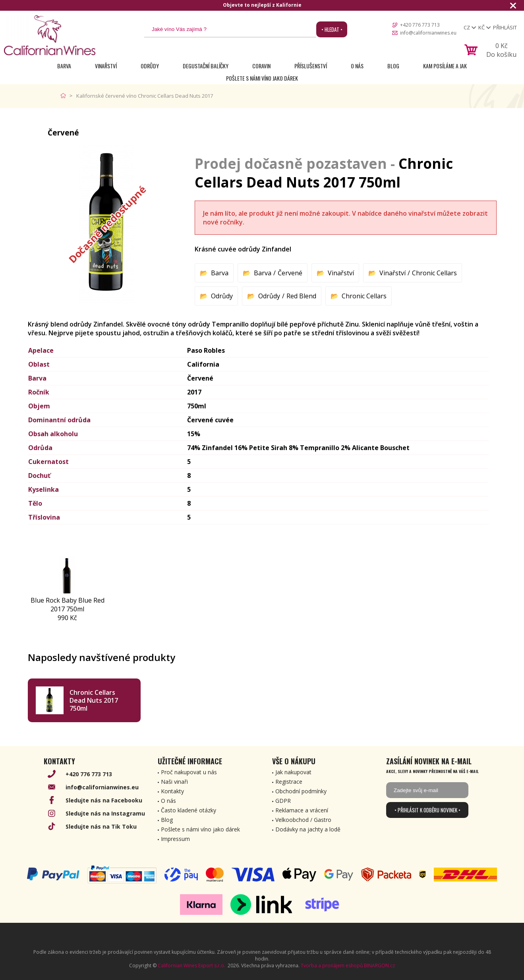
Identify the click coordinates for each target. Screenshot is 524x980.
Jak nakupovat (293, 772)
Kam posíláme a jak (445, 66)
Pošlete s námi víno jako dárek (262, 78)
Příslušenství (311, 66)
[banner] (50, 35)
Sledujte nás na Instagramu (105, 813)
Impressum (175, 839)
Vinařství (106, 66)
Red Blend (301, 296)
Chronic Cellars (434, 273)
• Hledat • (332, 29)
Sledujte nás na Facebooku (104, 800)
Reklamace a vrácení (302, 810)
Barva (64, 66)
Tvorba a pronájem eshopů (332, 966)
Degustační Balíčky (206, 66)
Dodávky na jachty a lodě (308, 829)
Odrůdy (150, 66)
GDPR (283, 801)
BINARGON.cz (379, 966)
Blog (393, 66)
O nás (357, 66)
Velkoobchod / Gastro (303, 820)
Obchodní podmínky (301, 791)
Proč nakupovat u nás (189, 772)
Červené (290, 273)
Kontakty (172, 791)
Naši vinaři (174, 782)
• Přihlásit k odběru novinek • (427, 810)
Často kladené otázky (189, 810)
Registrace (289, 782)
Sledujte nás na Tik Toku (101, 826)
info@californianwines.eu (428, 33)
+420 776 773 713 (420, 25)
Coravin (261, 66)
